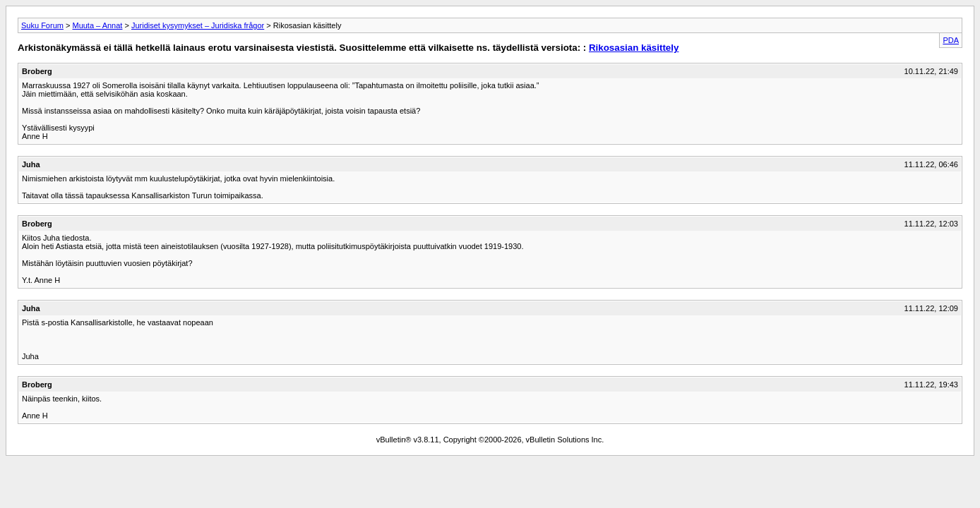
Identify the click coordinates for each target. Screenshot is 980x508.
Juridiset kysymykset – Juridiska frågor (198, 25)
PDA (951, 40)
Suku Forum (42, 25)
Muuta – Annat (97, 25)
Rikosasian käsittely (634, 48)
